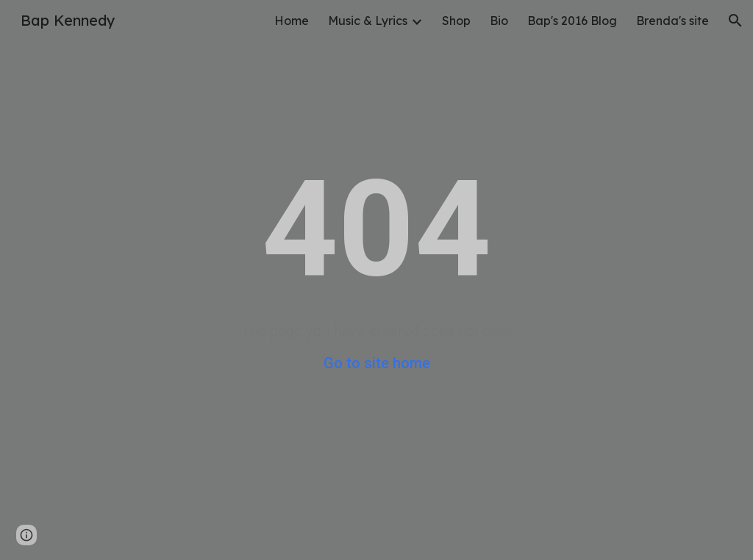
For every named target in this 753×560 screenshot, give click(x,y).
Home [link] (292, 21)
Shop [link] (456, 21)
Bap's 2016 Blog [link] (572, 21)
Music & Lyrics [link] (368, 21)
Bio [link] (499, 21)
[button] (735, 21)
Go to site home (377, 363)
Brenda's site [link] (672, 21)
